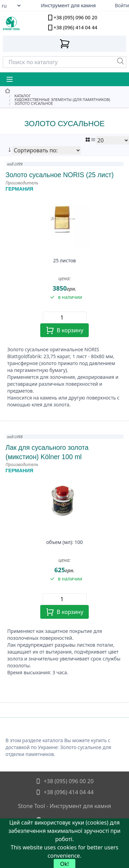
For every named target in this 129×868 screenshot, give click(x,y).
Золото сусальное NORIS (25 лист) (60, 175)
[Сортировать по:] (47, 150)
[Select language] (11, 6)
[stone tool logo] (18, 23)
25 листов (64, 260)
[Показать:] (112, 140)
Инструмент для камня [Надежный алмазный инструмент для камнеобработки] (68, 5)
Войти (122, 5)
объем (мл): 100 (64, 542)
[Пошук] (120, 61)
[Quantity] (65, 317)
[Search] (64, 62)
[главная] (64, 91)
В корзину (65, 330)
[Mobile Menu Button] (10, 79)
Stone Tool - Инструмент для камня (64, 806)
